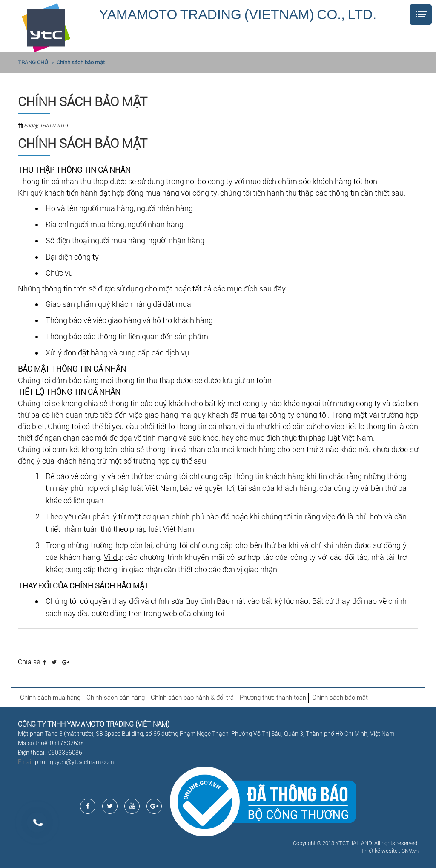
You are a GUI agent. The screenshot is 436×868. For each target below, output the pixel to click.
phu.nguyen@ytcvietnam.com (74, 762)
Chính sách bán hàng (116, 698)
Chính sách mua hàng (50, 698)
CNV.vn (410, 851)
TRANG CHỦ (33, 62)
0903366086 (65, 753)
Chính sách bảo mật (81, 62)
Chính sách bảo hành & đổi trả (192, 698)
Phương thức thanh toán (273, 698)
